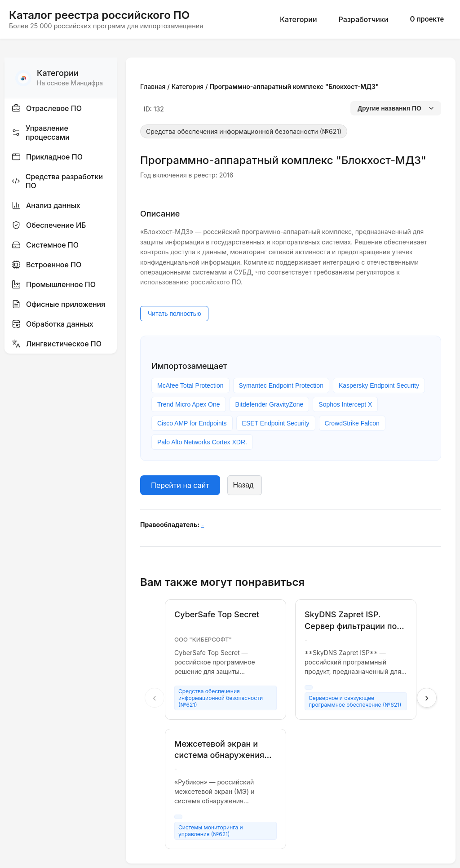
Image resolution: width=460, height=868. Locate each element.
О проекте (427, 19)
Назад (243, 485)
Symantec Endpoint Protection (281, 385)
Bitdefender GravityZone (270, 404)
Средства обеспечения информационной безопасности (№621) (244, 131)
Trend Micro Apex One (189, 404)
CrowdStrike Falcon (352, 423)
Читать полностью (174, 314)
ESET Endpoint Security (276, 423)
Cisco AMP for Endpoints (192, 423)
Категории (298, 19)
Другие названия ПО (396, 108)
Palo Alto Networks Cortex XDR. (202, 442)
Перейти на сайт (180, 485)
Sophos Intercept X (345, 404)
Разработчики (364, 19)
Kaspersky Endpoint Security (379, 385)
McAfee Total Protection (190, 385)
